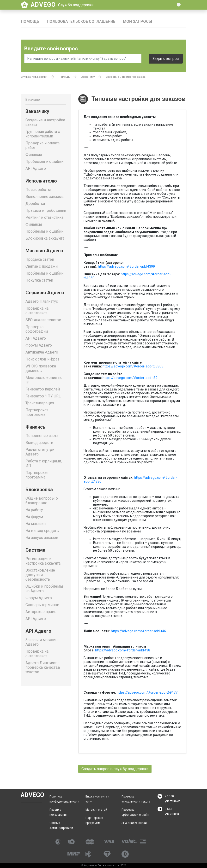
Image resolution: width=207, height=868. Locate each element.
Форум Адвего (39, 345)
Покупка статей (39, 280)
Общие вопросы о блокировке (42, 501)
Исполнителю (41, 181)
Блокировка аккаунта (45, 238)
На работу (34, 510)
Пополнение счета (42, 436)
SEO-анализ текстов (43, 320)
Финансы (34, 155)
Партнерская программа (37, 412)
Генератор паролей (43, 389)
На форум (34, 517)
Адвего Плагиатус (42, 301)
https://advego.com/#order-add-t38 (123, 650)
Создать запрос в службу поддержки (115, 769)
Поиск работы (38, 190)
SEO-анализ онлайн (135, 823)
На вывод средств (42, 531)
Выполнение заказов (45, 197)
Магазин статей (96, 810)
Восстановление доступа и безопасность (40, 575)
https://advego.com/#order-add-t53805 (133, 366)
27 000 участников (173, 799)
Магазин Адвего (44, 251)
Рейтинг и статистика (44, 217)
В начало (33, 100)
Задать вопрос (166, 59)
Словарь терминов (42, 605)
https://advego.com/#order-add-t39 (130, 378)
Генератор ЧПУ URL (43, 396)
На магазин (36, 524)
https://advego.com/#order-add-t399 (126, 266)
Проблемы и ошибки (44, 162)
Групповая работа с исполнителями (43, 134)
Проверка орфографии (37, 329)
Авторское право (41, 612)
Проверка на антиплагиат (37, 311)
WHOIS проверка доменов (41, 368)
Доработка (35, 204)
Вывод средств (39, 443)
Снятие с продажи (42, 266)
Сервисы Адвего (45, 293)
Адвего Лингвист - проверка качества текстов (43, 667)
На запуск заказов (42, 538)
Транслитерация (40, 403)
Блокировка (39, 490)
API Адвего (36, 168)
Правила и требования (46, 210)
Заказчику (88, 77)
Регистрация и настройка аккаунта (43, 561)
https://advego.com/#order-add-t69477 (147, 692)
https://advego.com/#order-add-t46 (138, 631)
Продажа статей (40, 259)
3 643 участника (172, 811)
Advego (62, 5)
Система (35, 550)
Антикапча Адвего (42, 352)
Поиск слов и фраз (42, 359)
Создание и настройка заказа (126, 77)
